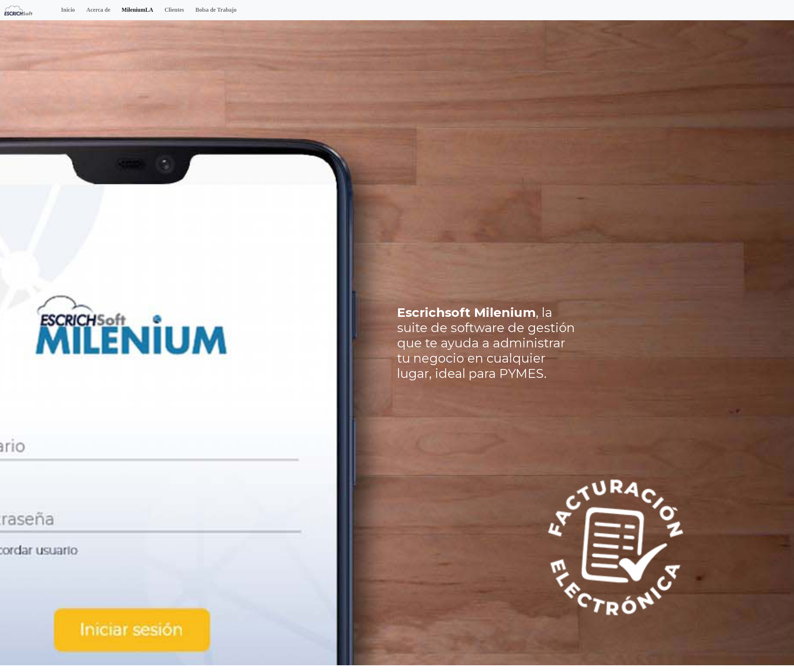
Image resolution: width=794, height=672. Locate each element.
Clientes (174, 10)
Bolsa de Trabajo (216, 10)
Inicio (68, 10)
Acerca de (98, 10)
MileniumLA (137, 10)
